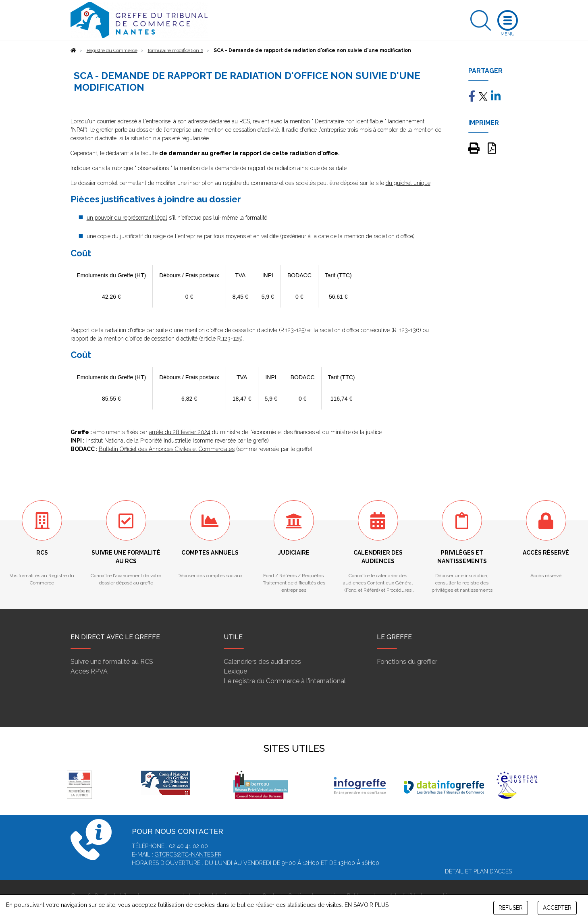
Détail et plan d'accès (478, 871)
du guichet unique (408, 183)
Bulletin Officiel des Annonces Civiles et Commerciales (167, 449)
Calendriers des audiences (262, 662)
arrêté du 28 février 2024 (180, 432)
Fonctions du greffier (407, 662)
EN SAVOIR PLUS (367, 905)
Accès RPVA (89, 671)
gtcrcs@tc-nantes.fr (188, 854)
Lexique (235, 671)
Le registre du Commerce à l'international (285, 681)
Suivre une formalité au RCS (112, 662)
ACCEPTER (557, 908)
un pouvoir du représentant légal (127, 218)
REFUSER (511, 908)
